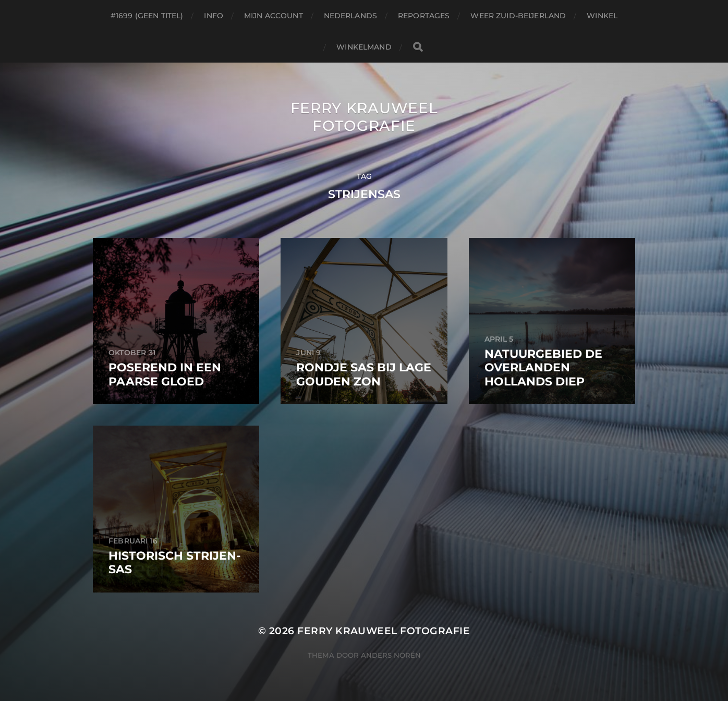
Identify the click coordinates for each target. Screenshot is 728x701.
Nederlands (350, 16)
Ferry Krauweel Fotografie (364, 117)
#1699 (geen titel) (147, 16)
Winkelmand (364, 47)
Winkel (602, 16)
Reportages (424, 16)
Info (214, 16)
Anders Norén (391, 655)
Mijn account (274, 16)
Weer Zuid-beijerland (518, 16)
